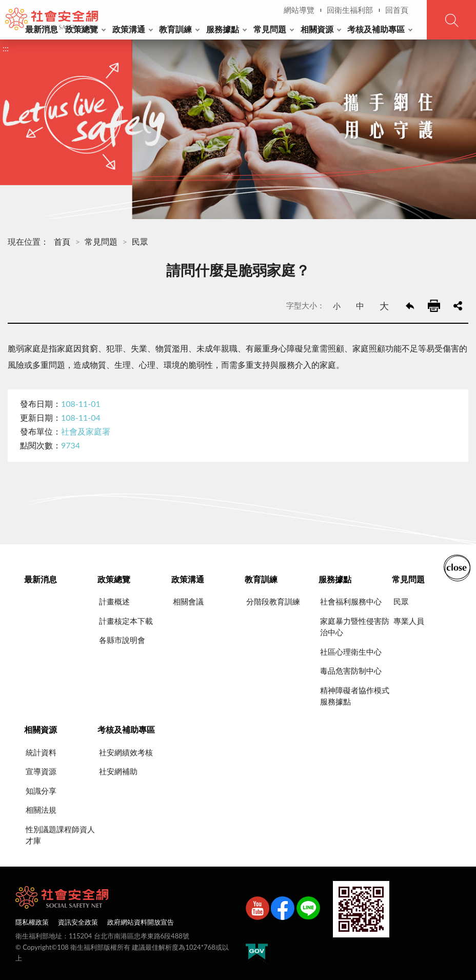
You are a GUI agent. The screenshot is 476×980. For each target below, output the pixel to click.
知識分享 (41, 791)
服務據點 (223, 29)
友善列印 (434, 306)
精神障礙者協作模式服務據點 (355, 696)
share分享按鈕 (458, 306)
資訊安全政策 (78, 922)
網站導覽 (299, 10)
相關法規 (41, 810)
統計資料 (41, 752)
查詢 (451, 20)
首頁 (62, 241)
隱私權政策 (32, 922)
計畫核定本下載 (126, 621)
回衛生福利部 (350, 10)
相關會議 (188, 601)
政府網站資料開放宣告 (141, 922)
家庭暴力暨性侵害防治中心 (355, 627)
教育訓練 (175, 29)
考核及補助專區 (376, 29)
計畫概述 (114, 601)
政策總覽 (82, 29)
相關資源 (317, 29)
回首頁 (397, 10)
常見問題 (270, 29)
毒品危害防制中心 (351, 671)
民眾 (140, 241)
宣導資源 (41, 771)
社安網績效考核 (126, 752)
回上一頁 (410, 306)
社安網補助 (118, 771)
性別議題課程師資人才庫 (60, 835)
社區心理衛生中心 (351, 652)
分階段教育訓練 (273, 601)
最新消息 (42, 29)
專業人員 (409, 621)
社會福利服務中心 (351, 601)
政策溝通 (129, 29)
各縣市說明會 (122, 640)
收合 (457, 567)
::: (6, 8)
